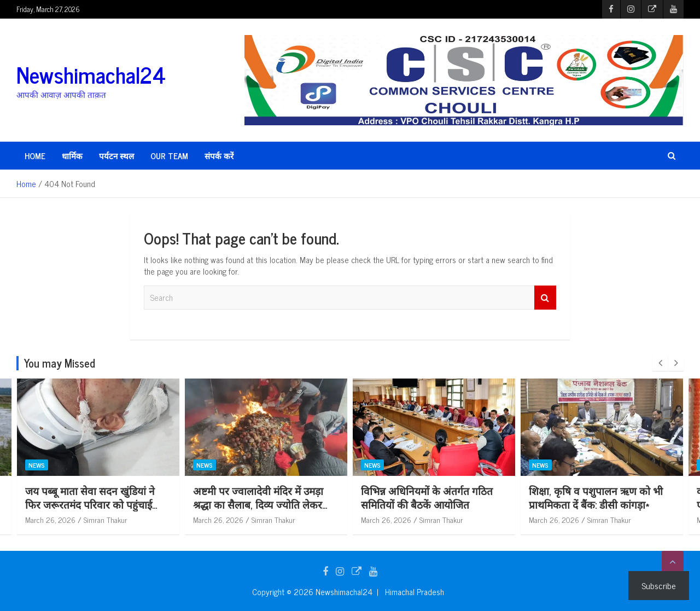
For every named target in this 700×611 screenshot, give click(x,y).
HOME (35, 156)
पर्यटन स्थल (116, 156)
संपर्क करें (219, 156)
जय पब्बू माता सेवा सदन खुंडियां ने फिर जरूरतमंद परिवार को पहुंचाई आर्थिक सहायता (161, 504)
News (108, 465)
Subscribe (659, 585)
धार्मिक (72, 156)
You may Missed (60, 363)
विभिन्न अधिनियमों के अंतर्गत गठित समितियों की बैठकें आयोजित (498, 497)
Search (545, 298)
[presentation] (660, 363)
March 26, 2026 (121, 519)
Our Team (169, 156)
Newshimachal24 (91, 74)
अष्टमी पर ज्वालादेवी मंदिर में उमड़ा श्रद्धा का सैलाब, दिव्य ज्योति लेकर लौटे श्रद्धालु (329, 504)
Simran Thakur (177, 519)
